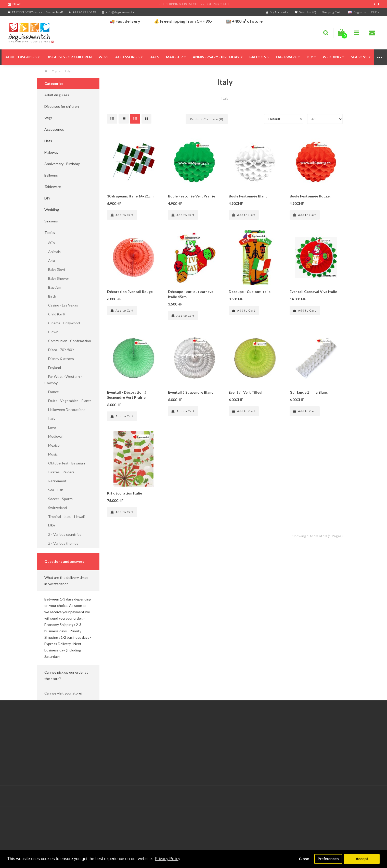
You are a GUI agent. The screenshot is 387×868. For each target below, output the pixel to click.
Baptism (53, 287)
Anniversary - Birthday (218, 57)
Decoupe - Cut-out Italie (250, 292)
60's (50, 243)
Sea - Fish (54, 490)
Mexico (52, 445)
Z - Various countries (63, 534)
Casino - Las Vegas (61, 305)
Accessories (129, 57)
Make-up (176, 57)
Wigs (104, 57)
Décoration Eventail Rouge (130, 292)
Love (50, 427)
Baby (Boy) (55, 269)
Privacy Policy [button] (167, 859)
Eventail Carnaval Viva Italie (313, 292)
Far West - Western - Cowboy (63, 380)
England (53, 368)
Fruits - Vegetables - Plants (68, 401)
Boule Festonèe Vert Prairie (192, 196)
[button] (68, 581)
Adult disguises (22, 57)
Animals (53, 252)
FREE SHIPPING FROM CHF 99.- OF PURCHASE (194, 4)
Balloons (259, 57)
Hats (154, 57)
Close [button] (304, 859)
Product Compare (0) (207, 119)
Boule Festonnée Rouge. (310, 196)
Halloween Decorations (65, 410)
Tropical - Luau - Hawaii (64, 517)
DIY (311, 57)
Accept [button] (362, 859)
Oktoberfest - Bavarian (65, 463)
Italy (68, 71)
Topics (56, 71)
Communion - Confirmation (68, 341)
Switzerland (56, 508)
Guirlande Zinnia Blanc (309, 392)
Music (51, 454)
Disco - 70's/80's (59, 350)
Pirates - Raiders (59, 472)
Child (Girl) (55, 314)
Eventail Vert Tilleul (246, 392)
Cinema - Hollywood (62, 323)
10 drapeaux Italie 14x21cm (130, 196)
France (52, 392)
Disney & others (59, 359)
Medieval (53, 436)
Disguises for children (69, 57)
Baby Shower (57, 278)
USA (50, 525)
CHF (375, 12)
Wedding (333, 57)
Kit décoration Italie (125, 493)
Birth (50, 296)
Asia (50, 261)
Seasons (361, 57)
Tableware (288, 57)
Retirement (55, 481)
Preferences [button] (328, 859)
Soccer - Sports (59, 499)
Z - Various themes (61, 543)
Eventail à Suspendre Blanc (191, 392)
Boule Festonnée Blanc (248, 196)
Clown (51, 332)
